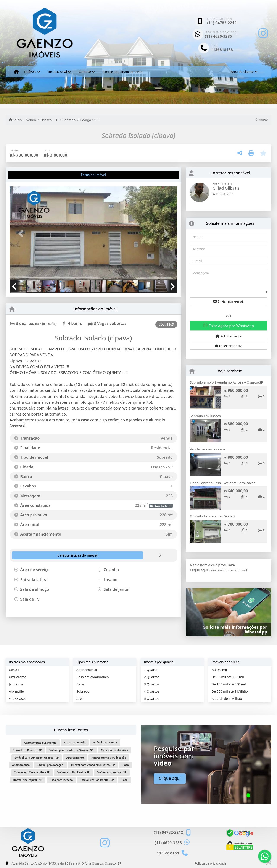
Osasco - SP (49, 120)
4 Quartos (152, 691)
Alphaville (16, 691)
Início (15, 120)
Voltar (262, 120)
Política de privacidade (210, 863)
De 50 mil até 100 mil (228, 677)
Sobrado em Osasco (205, 416)
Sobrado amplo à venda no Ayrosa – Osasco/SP (226, 382)
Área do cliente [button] (242, 71)
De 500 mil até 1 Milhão (229, 691)
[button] (22, 234)
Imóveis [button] (30, 71)
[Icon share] (263, 33)
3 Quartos (152, 684)
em (27, 750)
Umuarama (18, 677)
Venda (31, 120)
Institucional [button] (57, 71)
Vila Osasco (18, 698)
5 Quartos (152, 698)
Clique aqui (199, 570)
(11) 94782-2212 (222, 23)
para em (71, 750)
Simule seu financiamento (122, 72)
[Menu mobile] (16, 72)
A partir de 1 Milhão (227, 698)
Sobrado (69, 120)
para (40, 743)
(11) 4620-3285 (219, 36)
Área (80, 698)
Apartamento (87, 670)
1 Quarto (151, 670)
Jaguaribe (16, 684)
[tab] (23, 175)
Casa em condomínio (93, 677)
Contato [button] (85, 71)
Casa (80, 684)
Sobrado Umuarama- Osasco (212, 516)
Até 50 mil (219, 670)
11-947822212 (223, 194)
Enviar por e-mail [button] (229, 301)
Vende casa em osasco (207, 449)
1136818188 (222, 50)
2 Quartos (152, 677)
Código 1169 (90, 120)
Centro (14, 670)
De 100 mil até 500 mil (229, 684)
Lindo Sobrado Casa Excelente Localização (223, 483)
